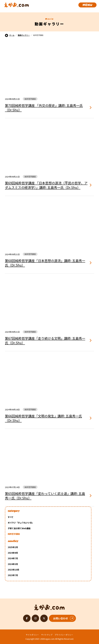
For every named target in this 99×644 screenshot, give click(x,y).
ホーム (10, 35)
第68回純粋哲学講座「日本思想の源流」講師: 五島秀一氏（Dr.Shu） (45, 263)
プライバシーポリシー (64, 635)
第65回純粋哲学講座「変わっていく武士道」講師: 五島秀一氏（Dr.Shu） (45, 496)
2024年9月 (13, 553)
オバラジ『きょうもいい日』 (21, 523)
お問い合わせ (61, 618)
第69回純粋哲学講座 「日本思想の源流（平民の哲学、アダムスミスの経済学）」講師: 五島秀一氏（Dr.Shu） (46, 185)
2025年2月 (13, 547)
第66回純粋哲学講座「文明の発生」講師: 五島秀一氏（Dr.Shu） (43, 418)
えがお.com (49, 607)
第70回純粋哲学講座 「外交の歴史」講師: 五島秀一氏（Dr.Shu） (44, 108)
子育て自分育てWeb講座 (19, 528)
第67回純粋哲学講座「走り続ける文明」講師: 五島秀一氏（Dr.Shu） (45, 341)
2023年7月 (13, 575)
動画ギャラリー (24, 35)
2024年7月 (13, 558)
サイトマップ (47, 635)
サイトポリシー (32, 635)
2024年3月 (13, 564)
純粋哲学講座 (14, 534)
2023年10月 (13, 570)
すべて (11, 517)
